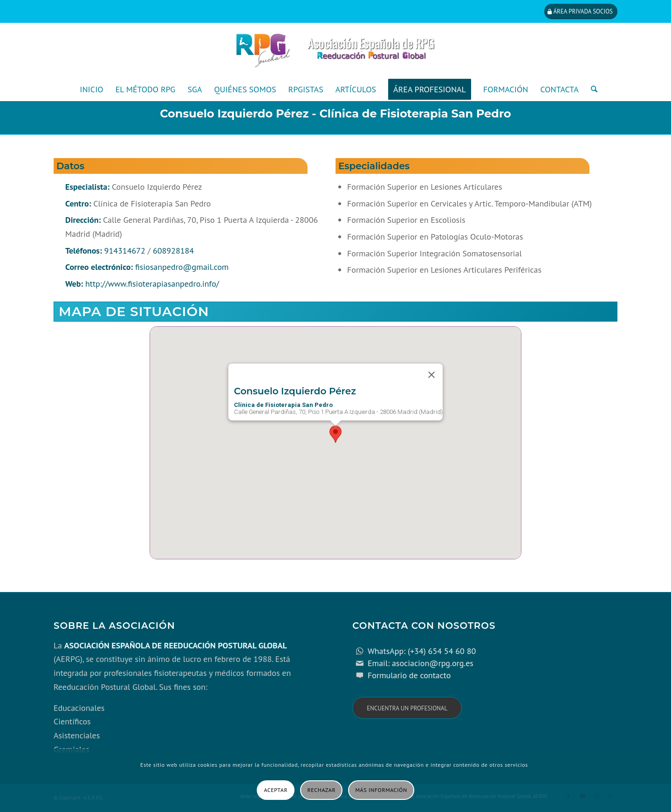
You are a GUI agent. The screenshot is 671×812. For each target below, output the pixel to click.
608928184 (173, 251)
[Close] (431, 375)
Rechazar (322, 790)
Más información (381, 790)
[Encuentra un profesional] (407, 708)
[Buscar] (591, 89)
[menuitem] (91, 89)
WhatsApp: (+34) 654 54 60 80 (422, 651)
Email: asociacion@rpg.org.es (421, 663)
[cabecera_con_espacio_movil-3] (335, 50)
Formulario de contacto (409, 675)
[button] (335, 434)
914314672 (125, 251)
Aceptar (276, 790)
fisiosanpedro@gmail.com (182, 267)
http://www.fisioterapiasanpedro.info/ (152, 284)
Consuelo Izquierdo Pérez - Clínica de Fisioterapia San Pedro (335, 114)
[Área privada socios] (581, 11)
